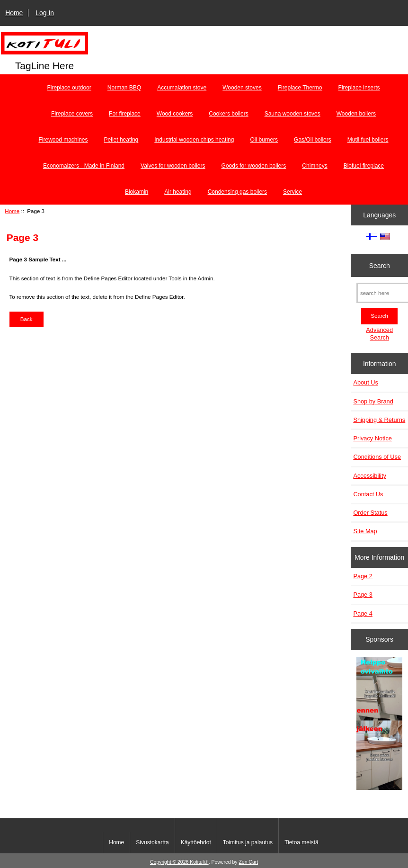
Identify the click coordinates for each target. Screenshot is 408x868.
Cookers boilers (228, 114)
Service (293, 192)
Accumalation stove (182, 88)
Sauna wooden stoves (293, 114)
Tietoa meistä (302, 842)
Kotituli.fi (199, 862)
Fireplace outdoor (69, 88)
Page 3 (363, 595)
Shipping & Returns (379, 420)
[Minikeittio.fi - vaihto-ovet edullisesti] (379, 725)
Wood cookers (175, 114)
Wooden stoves (242, 88)
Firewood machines (63, 140)
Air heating (178, 192)
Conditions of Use (377, 457)
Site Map (365, 531)
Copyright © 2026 (170, 862)
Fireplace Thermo (300, 88)
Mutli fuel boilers (368, 140)
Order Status (370, 513)
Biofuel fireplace (364, 166)
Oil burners (264, 140)
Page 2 (363, 576)
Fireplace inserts (359, 88)
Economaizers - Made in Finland (84, 166)
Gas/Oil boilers (313, 140)
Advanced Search (379, 334)
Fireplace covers (72, 114)
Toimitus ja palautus (248, 842)
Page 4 (363, 613)
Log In (45, 13)
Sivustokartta (152, 842)
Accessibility (369, 476)
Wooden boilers (356, 114)
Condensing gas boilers (237, 192)
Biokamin (137, 192)
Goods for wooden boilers (254, 166)
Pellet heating (121, 140)
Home (14, 13)
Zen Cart (248, 862)
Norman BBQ (124, 88)
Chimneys (315, 166)
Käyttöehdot (196, 842)
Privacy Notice (372, 438)
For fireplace (125, 114)
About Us (365, 382)
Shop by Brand (373, 401)
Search (380, 265)
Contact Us (368, 494)
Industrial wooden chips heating (194, 140)
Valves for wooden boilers (173, 166)
